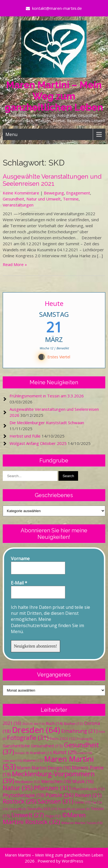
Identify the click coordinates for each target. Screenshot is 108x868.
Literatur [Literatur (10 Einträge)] (12, 761)
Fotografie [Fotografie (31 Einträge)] (28, 738)
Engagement (78, 193)
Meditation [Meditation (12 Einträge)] (28, 782)
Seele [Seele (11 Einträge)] (83, 802)
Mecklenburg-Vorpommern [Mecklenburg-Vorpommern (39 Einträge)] (49, 777)
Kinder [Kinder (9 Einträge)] (22, 753)
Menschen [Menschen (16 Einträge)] (56, 781)
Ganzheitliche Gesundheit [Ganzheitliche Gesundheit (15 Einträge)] (33, 746)
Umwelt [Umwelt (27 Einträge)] (28, 815)
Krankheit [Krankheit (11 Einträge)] (41, 753)
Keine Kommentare (21, 193)
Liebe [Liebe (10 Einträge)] (85, 753)
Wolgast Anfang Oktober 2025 (38, 443)
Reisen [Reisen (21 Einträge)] (88, 795)
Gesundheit (13, 199)
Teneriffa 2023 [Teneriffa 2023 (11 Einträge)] (42, 809)
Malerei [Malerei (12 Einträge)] (33, 760)
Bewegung (54, 193)
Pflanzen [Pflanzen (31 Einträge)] (52, 788)
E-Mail (19, 583)
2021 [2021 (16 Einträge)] (12, 723)
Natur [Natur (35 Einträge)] (18, 788)
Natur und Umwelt (44, 199)
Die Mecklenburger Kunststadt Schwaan (47, 423)
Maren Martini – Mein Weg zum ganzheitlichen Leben (54, 96)
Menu (11, 134)
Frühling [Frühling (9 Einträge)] (85, 739)
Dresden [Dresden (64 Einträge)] (36, 730)
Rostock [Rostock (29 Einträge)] (20, 801)
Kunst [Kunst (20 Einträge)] (65, 752)
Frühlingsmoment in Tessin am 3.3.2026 (47, 396)
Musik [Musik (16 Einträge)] (83, 781)
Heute (54, 303)
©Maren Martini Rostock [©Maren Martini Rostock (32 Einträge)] (44, 818)
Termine (71, 199)
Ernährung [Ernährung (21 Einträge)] (79, 731)
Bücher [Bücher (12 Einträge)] (73, 724)
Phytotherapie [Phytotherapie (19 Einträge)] (24, 795)
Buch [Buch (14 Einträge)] (54, 723)
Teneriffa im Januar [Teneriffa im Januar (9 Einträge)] (74, 809)
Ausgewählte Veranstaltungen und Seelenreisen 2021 (52, 180)
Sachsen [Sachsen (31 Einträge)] (55, 801)
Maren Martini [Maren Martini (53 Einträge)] (48, 763)
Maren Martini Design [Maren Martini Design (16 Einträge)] (44, 768)
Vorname (20, 559)
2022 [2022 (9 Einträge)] (28, 724)
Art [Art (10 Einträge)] (39, 724)
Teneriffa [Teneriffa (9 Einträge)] (18, 809)
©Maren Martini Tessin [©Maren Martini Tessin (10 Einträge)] (82, 823)
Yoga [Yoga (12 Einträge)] (53, 816)
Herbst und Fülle (25, 436)
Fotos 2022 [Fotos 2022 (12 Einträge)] (63, 739)
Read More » (15, 264)
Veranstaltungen (18, 205)
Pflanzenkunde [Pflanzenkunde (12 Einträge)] (88, 789)
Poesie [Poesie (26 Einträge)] (60, 795)
